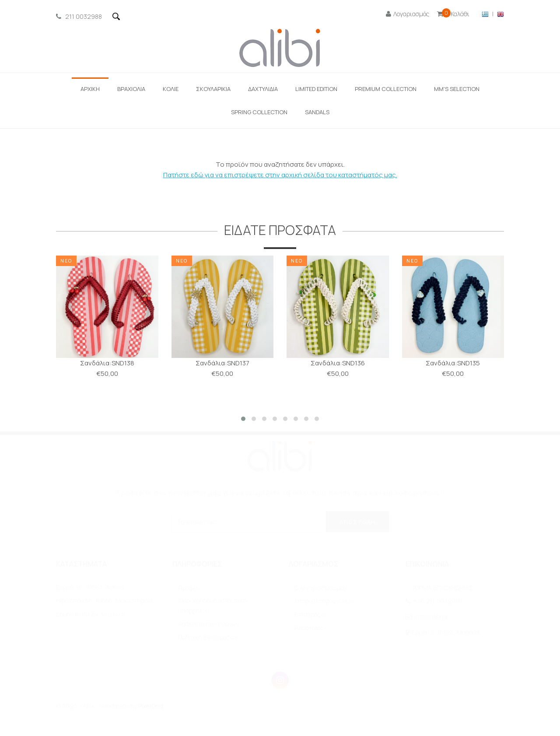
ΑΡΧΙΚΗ (90, 89)
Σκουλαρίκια (213, 89)
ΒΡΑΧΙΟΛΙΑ (131, 89)
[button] (243, 419)
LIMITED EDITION (316, 89)
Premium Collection (386, 89)
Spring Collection (259, 112)
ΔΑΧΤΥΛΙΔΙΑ (263, 89)
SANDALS (317, 112)
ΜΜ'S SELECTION (457, 89)
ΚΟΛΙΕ (171, 89)
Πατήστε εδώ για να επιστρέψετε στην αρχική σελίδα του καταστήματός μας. (280, 175)
